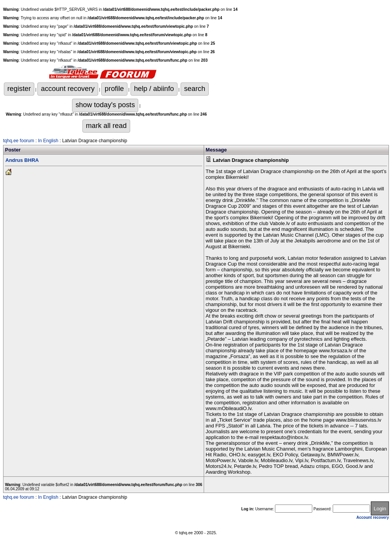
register (19, 88)
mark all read (106, 125)
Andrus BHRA (22, 160)
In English (48, 141)
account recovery (68, 88)
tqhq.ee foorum (19, 141)
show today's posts (105, 105)
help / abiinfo (154, 88)
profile (114, 88)
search (195, 88)
